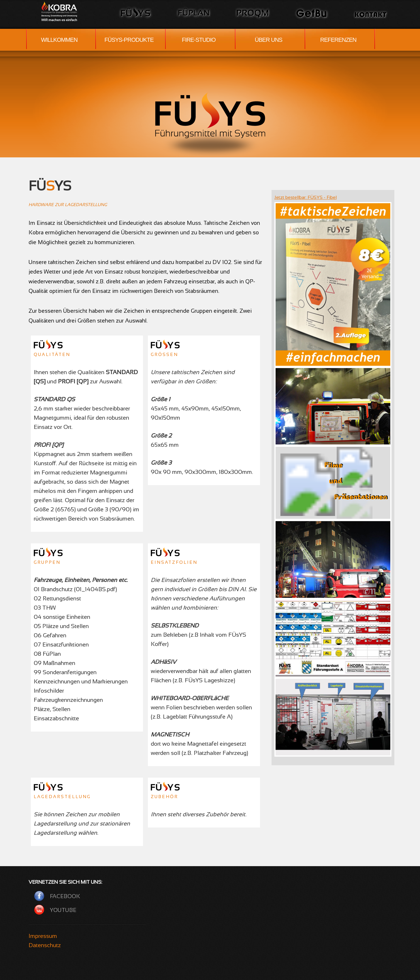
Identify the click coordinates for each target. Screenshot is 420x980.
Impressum (43, 936)
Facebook (65, 896)
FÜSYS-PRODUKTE (129, 40)
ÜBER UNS (269, 40)
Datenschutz (45, 945)
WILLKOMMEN (59, 40)
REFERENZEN (338, 40)
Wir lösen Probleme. (63, 11)
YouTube (63, 910)
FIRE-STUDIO (199, 40)
